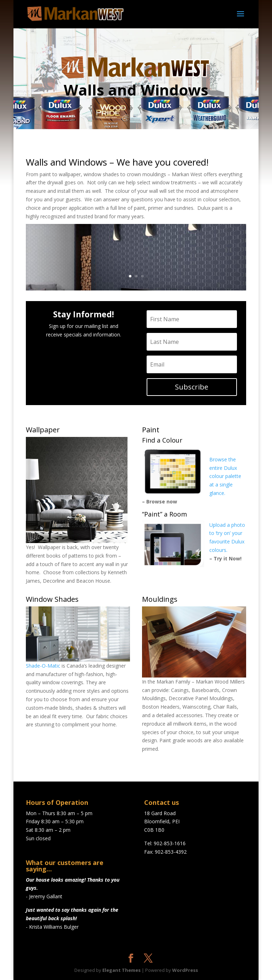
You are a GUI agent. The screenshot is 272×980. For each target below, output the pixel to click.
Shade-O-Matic (43, 666)
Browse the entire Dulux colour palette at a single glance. (225, 476)
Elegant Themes (121, 970)
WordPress (185, 970)
